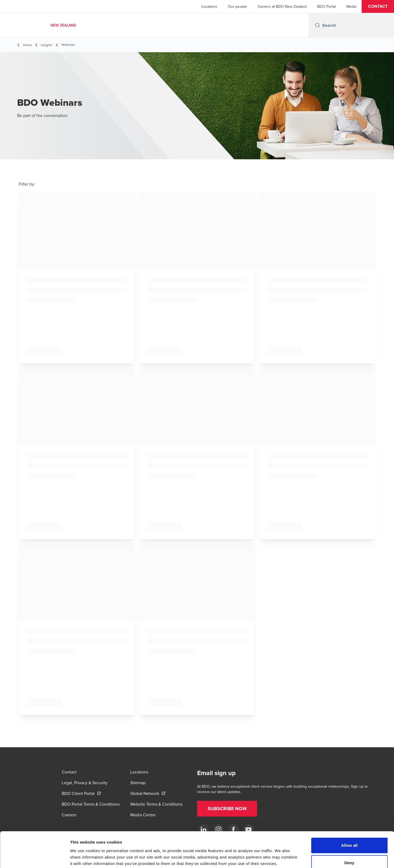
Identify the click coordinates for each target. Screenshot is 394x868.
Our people (237, 6)
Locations (209, 6)
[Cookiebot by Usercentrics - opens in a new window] (35, 858)
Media (351, 6)
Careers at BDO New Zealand (282, 6)
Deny (349, 833)
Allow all (349, 815)
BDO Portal (326, 6)
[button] (378, 6)
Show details (281, 857)
